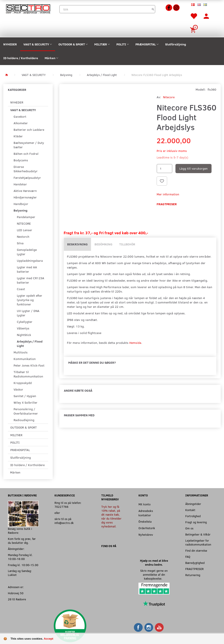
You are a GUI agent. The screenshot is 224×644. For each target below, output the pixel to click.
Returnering (193, 575)
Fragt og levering (196, 522)
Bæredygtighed (195, 563)
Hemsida (135, 343)
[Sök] (153, 9)
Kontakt (190, 510)
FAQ (188, 557)
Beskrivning (77, 244)
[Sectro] (28, 9)
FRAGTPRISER (194, 569)
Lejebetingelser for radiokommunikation (198, 542)
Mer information (168, 194)
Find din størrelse (196, 550)
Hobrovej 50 (16, 593)
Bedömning (103, 244)
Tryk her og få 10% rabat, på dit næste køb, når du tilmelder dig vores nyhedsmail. (111, 516)
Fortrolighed (193, 516)
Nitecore (169, 97)
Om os (189, 528)
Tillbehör (127, 244)
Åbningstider (193, 504)
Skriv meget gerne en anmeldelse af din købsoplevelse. (154, 574)
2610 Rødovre (17, 599)
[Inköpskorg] (194, 30)
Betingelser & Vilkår (198, 534)
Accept (48, 639)
